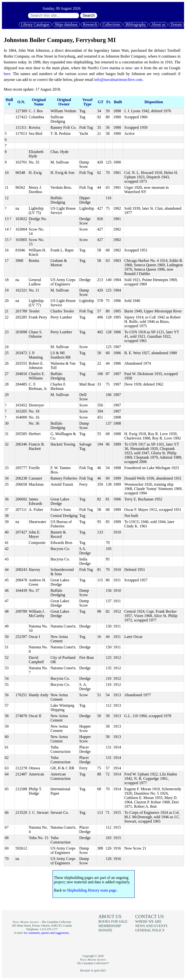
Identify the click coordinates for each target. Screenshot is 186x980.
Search (89, 15)
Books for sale (113, 921)
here (7, 74)
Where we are (148, 921)
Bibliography (136, 24)
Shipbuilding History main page (92, 890)
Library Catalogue (35, 24)
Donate (176, 24)
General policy (150, 930)
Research (90, 24)
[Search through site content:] (54, 16)
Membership (110, 926)
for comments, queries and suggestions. (47, 933)
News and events (151, 926)
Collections (111, 24)
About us (158, 24)
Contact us (149, 916)
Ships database (66, 24)
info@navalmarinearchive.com (118, 80)
